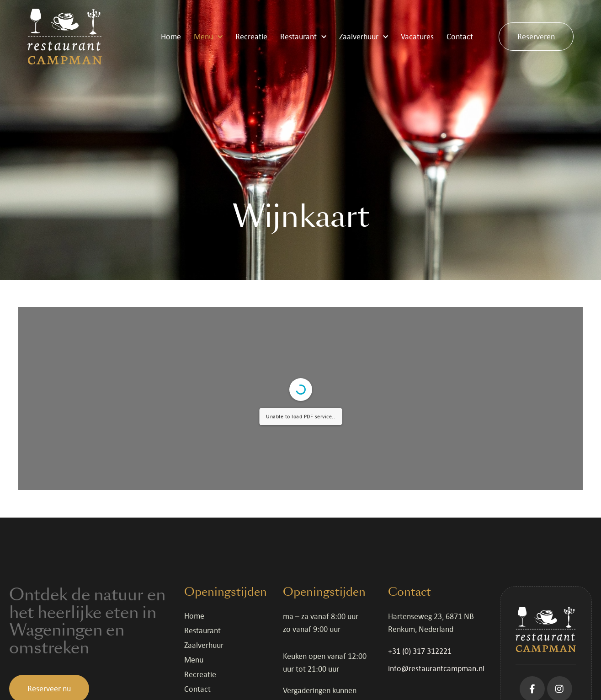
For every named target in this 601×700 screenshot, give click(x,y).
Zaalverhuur (364, 37)
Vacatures (417, 37)
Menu (208, 37)
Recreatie (251, 37)
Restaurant (303, 37)
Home (171, 37)
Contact (460, 37)
